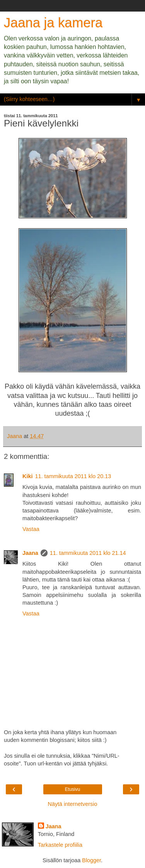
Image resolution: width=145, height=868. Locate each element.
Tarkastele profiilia (60, 845)
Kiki (27, 476)
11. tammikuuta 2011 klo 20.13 (73, 476)
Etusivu (72, 789)
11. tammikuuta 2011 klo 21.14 (88, 553)
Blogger (91, 860)
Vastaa (31, 529)
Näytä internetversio (73, 804)
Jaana (30, 553)
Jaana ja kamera (53, 23)
